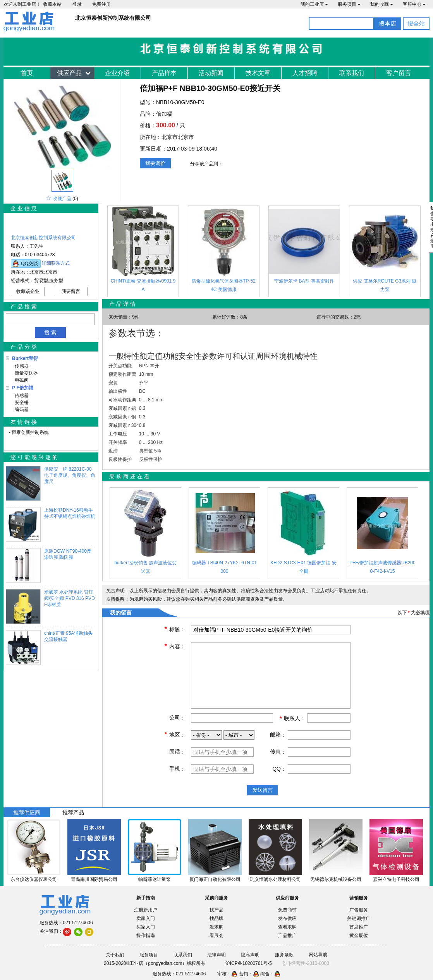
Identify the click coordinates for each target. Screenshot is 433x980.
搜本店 (387, 23)
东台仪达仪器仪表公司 (34, 879)
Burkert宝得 (25, 358)
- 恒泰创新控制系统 (29, 432)
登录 (77, 4)
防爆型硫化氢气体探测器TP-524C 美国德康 (224, 285)
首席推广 (359, 927)
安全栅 (20, 403)
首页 (27, 73)
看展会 (216, 935)
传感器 (20, 366)
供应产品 (69, 73)
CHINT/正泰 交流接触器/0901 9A (143, 285)
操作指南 (146, 935)
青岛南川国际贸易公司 (94, 879)
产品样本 (164, 73)
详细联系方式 (56, 263)
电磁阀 (20, 380)
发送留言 (263, 790)
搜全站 (416, 23)
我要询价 (155, 163)
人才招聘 (305, 73)
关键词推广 (359, 918)
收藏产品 (62, 199)
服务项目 (349, 4)
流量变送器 (25, 373)
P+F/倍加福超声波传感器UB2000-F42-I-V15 (382, 567)
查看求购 (287, 927)
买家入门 (146, 927)
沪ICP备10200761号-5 (249, 963)
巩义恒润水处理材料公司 (275, 879)
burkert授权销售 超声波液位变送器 (145, 567)
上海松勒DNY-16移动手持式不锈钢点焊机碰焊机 (70, 513)
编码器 (20, 409)
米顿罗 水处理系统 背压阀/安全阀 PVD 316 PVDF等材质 (70, 598)
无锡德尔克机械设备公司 (336, 879)
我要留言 (71, 291)
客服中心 (414, 4)
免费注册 (101, 4)
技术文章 (258, 73)
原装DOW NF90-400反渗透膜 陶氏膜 (68, 554)
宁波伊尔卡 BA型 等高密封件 (304, 281)
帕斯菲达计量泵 (155, 879)
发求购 (216, 927)
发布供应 (287, 918)
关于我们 (115, 955)
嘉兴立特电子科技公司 (396, 879)
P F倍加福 (22, 388)
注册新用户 (146, 910)
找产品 (216, 910)
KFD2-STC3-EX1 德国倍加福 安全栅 (303, 567)
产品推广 (287, 935)
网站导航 (318, 955)
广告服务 (359, 910)
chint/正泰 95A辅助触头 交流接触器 (68, 636)
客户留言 (399, 73)
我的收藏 (382, 4)
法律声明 (216, 955)
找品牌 (216, 918)
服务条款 (284, 955)
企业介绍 (117, 73)
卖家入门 (146, 918)
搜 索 (50, 332)
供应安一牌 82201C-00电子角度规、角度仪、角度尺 (70, 475)
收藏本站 (52, 4)
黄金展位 (359, 935)
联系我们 (352, 73)
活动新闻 (211, 73)
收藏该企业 (28, 291)
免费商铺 (287, 910)
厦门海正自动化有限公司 (215, 879)
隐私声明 (250, 955)
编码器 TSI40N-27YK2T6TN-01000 (224, 567)
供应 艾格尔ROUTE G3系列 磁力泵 (385, 285)
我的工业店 (314, 4)
